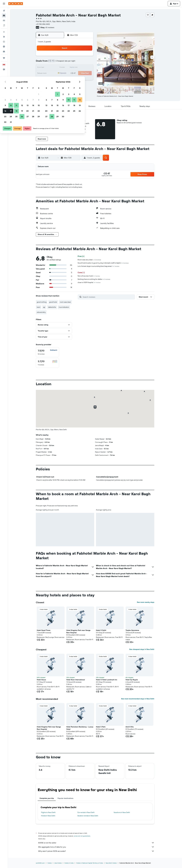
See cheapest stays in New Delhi (142, 649)
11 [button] (65, 68)
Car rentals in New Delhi (86, 812)
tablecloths (52, 307)
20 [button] (76, 73)
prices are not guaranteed (82, 836)
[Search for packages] (4, 25)
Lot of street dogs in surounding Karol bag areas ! (98, 266)
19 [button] (71, 73)
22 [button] (87, 73)
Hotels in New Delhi (48, 816)
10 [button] (59, 68)
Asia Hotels (58, 863)
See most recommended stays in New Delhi (138, 699)
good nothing (42, 302)
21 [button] (82, 73)
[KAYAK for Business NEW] (4, 51)
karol (39, 307)
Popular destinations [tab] (65, 798)
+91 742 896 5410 (43, 24)
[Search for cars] (4, 20)
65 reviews (50, 27)
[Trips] (4, 58)
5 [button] (71, 62)
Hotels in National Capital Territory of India (90, 863)
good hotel (53, 302)
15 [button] (87, 68)
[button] (4, 4)
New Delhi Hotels (111, 863)
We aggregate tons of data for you (96, 847)
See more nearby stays (146, 602)
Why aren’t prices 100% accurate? (96, 851)
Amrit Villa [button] (130, 727)
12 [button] (71, 68)
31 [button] (59, 84)
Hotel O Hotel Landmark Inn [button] (107, 680)
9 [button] (54, 68)
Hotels (50, 863)
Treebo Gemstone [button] (132, 630)
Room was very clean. (89, 260)
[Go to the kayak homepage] (16, 4)
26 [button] (70, 79)
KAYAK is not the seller (96, 843)
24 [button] (59, 79)
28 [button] (82, 79)
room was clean (65, 302)
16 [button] (54, 73)
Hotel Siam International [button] (76, 680)
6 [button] (76, 62)
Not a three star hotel (89, 276)
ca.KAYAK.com (40, 863)
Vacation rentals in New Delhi (88, 816)
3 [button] (59, 62)
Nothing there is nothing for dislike (94, 279)
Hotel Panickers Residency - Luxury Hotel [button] (80, 728)
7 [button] (82, 62)
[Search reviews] (108, 297)
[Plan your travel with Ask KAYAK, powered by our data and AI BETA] (4, 32)
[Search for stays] (4, 16)
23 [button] (54, 79)
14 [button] (82, 68)
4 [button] (65, 62)
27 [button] (76, 79)
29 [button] (87, 79)
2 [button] (54, 62)
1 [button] (87, 57)
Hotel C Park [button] (101, 727)
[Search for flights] (4, 11)
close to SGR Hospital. (89, 282)
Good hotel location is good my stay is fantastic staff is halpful (103, 263)
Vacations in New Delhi (122, 812)
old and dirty (41, 312)
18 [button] (65, 73)
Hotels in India (69, 863)
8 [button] (87, 62)
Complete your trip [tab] (47, 798)
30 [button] (54, 84)
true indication (64, 307)
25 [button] (65, 79)
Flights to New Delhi (48, 812)
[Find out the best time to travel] (4, 47)
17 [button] (59, 73)
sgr (44, 307)
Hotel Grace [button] (41, 680)
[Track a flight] (4, 42)
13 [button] (76, 68)
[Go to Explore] (4, 37)
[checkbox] (47, 352)
